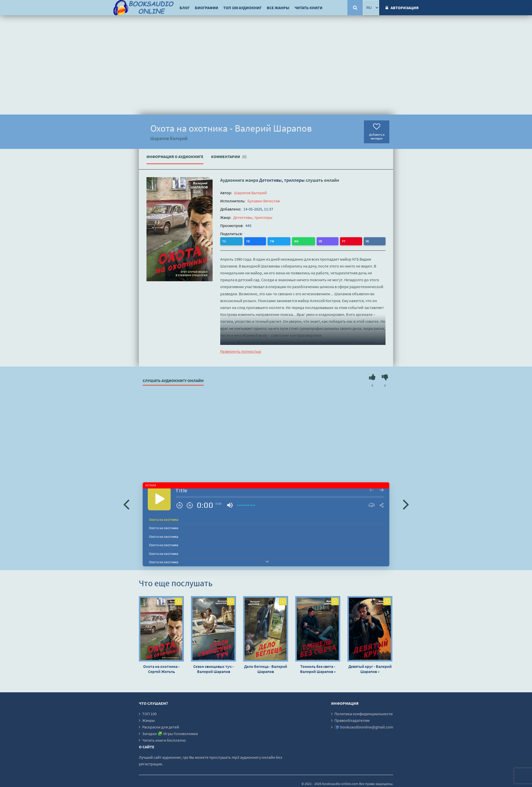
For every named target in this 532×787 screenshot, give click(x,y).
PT (277, 241)
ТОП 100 (149, 713)
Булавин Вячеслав (264, 201)
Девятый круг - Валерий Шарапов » (370, 669)
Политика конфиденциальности (364, 713)
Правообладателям (352, 720)
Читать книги (308, 8)
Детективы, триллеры (282, 180)
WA (256, 241)
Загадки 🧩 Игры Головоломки (170, 733)
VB (267, 241)
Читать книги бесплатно (164, 740)
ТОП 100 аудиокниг (242, 8)
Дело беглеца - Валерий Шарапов (266, 669)
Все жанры (278, 8)
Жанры (149, 720)
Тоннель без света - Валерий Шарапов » (318, 669)
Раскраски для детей (161, 727)
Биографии (206, 8)
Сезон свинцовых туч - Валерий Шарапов (213, 669)
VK (287, 241)
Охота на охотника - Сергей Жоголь (161, 669)
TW (245, 241)
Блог (185, 8)
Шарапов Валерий (250, 193)
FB (235, 241)
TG (225, 241)
